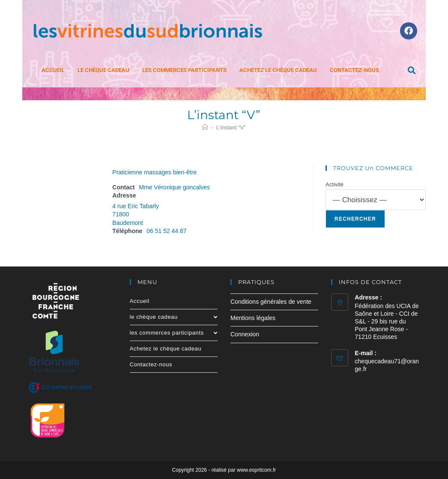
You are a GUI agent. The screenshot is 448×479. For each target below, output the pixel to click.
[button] (412, 70)
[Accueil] (205, 127)
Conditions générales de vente (271, 302)
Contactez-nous (354, 70)
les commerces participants (184, 70)
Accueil (53, 70)
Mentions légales (253, 318)
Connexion (245, 334)
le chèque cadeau (103, 70)
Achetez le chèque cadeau (278, 70)
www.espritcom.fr (256, 470)
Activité (335, 184)
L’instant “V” (231, 127)
